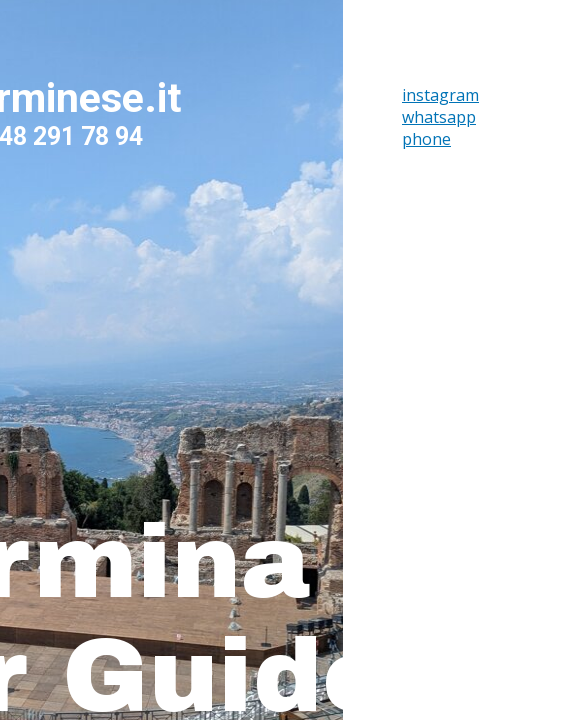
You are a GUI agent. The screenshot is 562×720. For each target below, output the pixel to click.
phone (426, 139)
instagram (440, 95)
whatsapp (439, 117)
